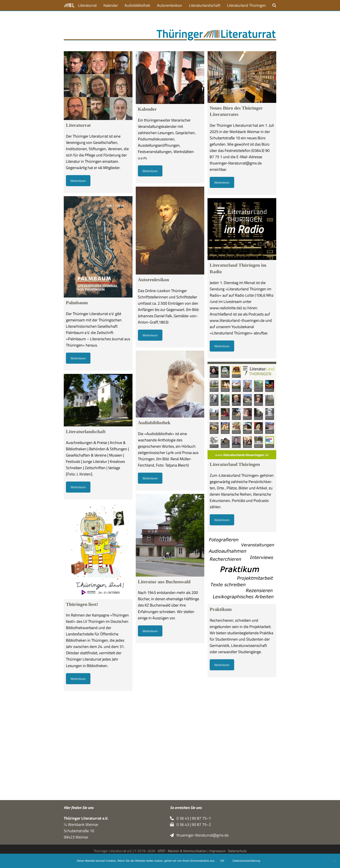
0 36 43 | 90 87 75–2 (190, 824)
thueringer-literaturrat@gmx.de (199, 835)
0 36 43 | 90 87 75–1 (190, 818)
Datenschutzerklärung (246, 861)
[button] (274, 5)
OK (222, 861)
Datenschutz (237, 851)
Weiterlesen (78, 181)
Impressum (217, 851)
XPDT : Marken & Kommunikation (182, 851)
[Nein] (335, 861)
